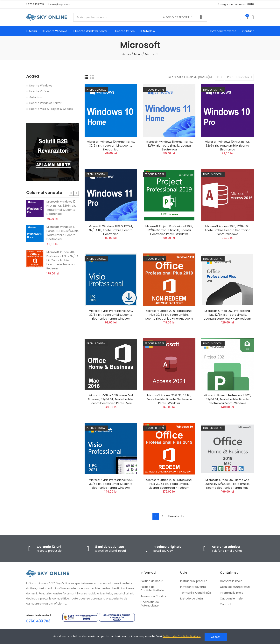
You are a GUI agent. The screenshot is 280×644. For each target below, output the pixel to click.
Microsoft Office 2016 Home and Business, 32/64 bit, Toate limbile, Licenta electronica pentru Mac (111, 399)
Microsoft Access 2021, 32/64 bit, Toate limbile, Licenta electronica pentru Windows (169, 399)
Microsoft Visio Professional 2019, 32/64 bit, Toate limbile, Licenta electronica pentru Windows (111, 315)
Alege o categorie (176, 17)
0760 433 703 (39, 621)
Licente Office (39, 91)
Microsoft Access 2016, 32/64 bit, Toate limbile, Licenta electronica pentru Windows (227, 230)
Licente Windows (41, 86)
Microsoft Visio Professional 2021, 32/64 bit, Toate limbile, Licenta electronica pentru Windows (111, 484)
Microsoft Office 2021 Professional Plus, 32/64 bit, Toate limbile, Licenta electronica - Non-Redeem (227, 315)
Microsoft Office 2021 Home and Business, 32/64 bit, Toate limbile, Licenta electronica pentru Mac (227, 484)
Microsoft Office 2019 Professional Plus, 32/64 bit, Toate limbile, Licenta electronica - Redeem (169, 484)
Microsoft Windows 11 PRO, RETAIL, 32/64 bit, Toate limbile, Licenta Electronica (111, 230)
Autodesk (36, 97)
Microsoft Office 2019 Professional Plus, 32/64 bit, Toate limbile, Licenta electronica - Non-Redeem (169, 315)
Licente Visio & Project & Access (51, 109)
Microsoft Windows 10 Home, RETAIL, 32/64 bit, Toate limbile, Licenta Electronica (111, 146)
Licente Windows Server (45, 103)
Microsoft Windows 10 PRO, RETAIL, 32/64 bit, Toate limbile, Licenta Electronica (227, 146)
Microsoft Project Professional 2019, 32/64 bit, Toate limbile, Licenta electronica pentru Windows (169, 230)
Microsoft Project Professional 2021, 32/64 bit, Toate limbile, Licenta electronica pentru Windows (227, 399)
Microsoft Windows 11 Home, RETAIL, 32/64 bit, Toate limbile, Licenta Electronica (169, 146)
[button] (35, 4)
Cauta (201, 17)
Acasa (33, 76)
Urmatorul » (176, 516)
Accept (216, 637)
